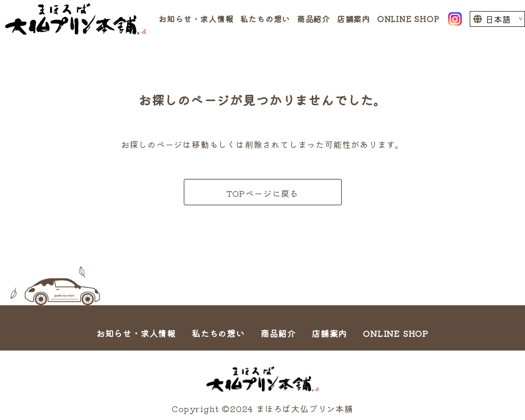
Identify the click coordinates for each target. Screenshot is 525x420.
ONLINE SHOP (408, 19)
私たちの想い (265, 19)
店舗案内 (354, 19)
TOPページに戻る (262, 193)
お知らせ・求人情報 (196, 19)
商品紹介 (314, 19)
